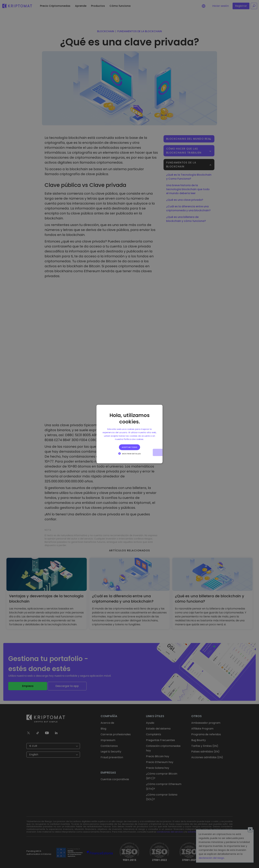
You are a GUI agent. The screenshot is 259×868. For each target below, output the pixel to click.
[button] (129, 453)
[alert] (129, 434)
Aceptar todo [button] (130, 447)
